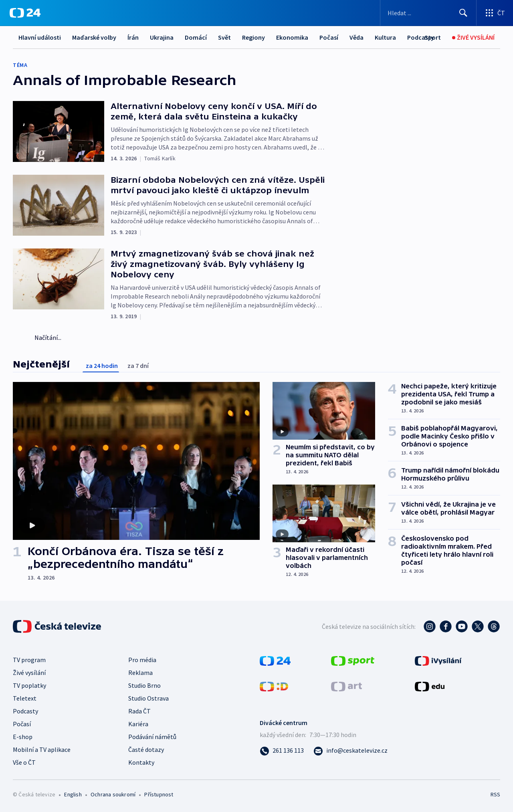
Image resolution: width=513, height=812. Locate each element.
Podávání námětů (152, 737)
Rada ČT (139, 711)
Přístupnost (159, 794)
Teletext (25, 698)
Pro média (142, 660)
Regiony (253, 37)
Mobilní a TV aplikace (42, 749)
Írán (133, 37)
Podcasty (25, 711)
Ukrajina (162, 37)
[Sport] (433, 37)
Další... (384, 37)
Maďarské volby (94, 37)
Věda (356, 37)
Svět (224, 37)
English (73, 794)
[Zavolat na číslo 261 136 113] (282, 750)
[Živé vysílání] (473, 37)
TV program (29, 660)
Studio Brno (144, 685)
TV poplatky (29, 685)
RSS (495, 794)
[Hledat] (463, 13)
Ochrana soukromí (113, 794)
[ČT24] (25, 13)
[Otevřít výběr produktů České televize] (495, 13)
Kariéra (138, 724)
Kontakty (141, 762)
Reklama (140, 673)
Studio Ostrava (148, 698)
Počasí (329, 37)
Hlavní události (40, 37)
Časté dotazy (146, 749)
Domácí (196, 37)
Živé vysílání (29, 673)
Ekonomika (292, 37)
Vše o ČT (24, 762)
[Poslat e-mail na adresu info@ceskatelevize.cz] (350, 750)
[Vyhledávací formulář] (428, 13)
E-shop (23, 737)
